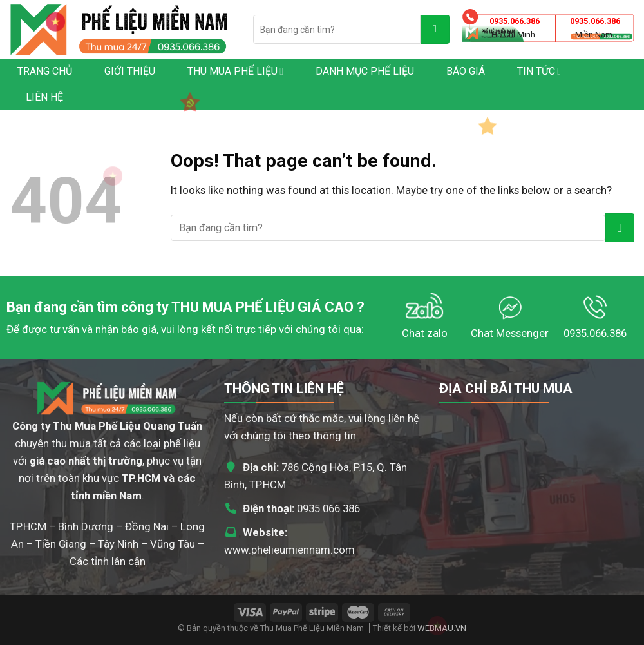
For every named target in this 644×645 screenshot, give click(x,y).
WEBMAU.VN (442, 628)
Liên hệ (44, 97)
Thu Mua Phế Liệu (235, 72)
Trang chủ (45, 71)
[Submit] (435, 29)
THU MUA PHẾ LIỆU (233, 307)
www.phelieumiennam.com (289, 550)
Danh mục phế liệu (365, 71)
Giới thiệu (130, 71)
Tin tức (539, 72)
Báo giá (466, 71)
